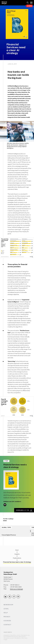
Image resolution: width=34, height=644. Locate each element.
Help (6, 613)
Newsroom (8, 605)
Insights (17, 554)
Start (17, 550)
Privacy (7, 617)
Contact (7, 625)
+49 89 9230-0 (15, 585)
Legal (6, 609)
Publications (17, 558)
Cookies (7, 621)
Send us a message (16, 589)
